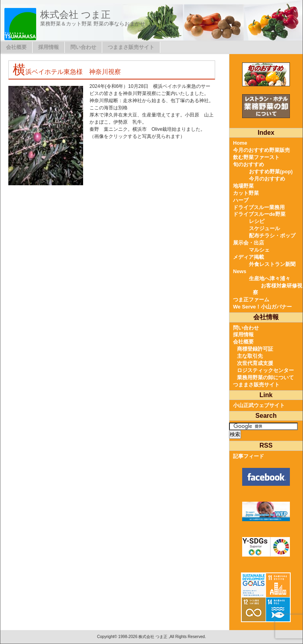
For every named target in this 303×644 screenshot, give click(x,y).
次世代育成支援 (255, 363)
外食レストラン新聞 (272, 264)
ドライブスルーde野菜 (259, 214)
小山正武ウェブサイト (259, 405)
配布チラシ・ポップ (272, 236)
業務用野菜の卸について (265, 377)
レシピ (257, 221)
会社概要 (16, 47)
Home (240, 143)
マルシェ (259, 250)
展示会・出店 (249, 243)
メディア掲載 (249, 257)
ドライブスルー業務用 (259, 207)
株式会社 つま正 (75, 15)
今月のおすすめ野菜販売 (261, 150)
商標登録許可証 (255, 349)
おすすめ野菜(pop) (271, 172)
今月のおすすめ (267, 179)
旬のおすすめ (249, 164)
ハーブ (241, 200)
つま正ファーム (251, 300)
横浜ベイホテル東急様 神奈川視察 (67, 72)
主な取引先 (250, 356)
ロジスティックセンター (265, 370)
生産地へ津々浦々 (270, 278)
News (240, 271)
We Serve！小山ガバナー (262, 307)
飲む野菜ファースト (256, 157)
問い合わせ (83, 47)
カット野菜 (246, 193)
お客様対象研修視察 (278, 289)
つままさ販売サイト (131, 47)
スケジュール (264, 228)
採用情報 (49, 47)
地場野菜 (243, 186)
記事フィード (249, 456)
